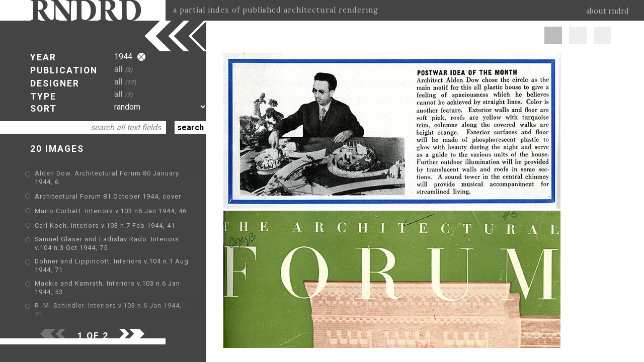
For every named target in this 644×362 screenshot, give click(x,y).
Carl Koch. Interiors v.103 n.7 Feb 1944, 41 (105, 225)
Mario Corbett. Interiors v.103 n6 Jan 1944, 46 (111, 211)
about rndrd (608, 11)
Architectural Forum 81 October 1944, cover (108, 196)
